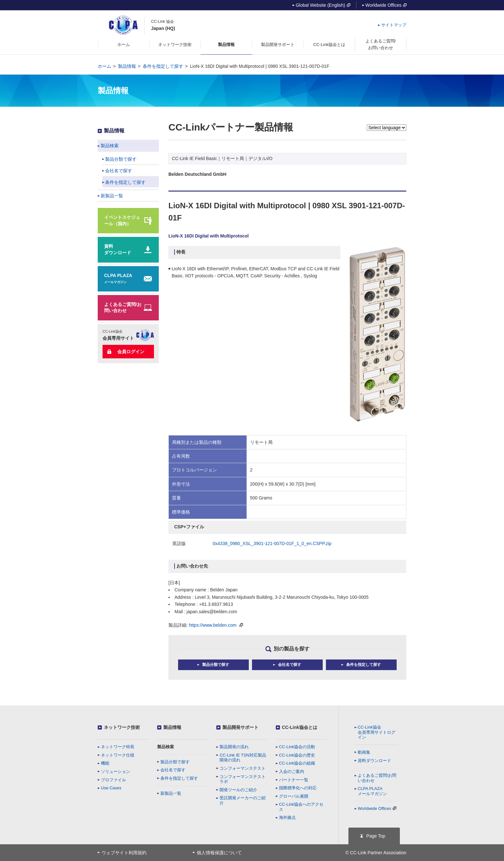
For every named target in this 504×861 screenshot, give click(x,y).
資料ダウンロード (374, 761)
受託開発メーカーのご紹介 (243, 800)
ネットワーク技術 (122, 727)
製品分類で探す (175, 762)
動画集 (364, 752)
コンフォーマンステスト (243, 768)
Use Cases (111, 788)
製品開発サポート (240, 727)
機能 (105, 763)
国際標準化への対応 (298, 788)
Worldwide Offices (386, 5)
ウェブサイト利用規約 (124, 853)
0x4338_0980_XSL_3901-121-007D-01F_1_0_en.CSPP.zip (272, 543)
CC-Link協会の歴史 (297, 755)
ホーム (104, 66)
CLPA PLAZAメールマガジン (372, 791)
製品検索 (166, 747)
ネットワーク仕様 (118, 755)
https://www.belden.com (216, 625)
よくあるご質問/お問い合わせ (377, 778)
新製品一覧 (171, 793)
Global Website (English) (323, 5)
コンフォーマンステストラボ (243, 779)
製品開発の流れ (234, 747)
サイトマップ (394, 25)
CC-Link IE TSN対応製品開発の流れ (243, 758)
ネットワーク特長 (118, 747)
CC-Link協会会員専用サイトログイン (377, 732)
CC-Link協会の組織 (297, 763)
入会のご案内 (292, 771)
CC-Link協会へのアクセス (301, 807)
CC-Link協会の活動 (297, 747)
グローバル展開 (294, 796)
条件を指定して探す (163, 66)
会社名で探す (173, 770)
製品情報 (127, 66)
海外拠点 (287, 817)
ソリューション (116, 771)
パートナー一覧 (294, 780)
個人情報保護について (219, 853)
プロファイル (113, 780)
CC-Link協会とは (300, 727)
